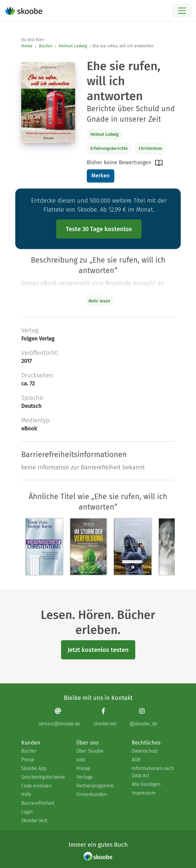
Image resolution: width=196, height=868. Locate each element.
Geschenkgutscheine (43, 777)
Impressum (144, 793)
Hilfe (26, 794)
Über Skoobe (90, 751)
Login (27, 812)
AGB (136, 760)
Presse (83, 768)
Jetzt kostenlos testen (98, 650)
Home (27, 46)
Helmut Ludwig (73, 46)
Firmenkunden (92, 794)
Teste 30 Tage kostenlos (99, 229)
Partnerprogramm (95, 786)
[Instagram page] (143, 717)
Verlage (85, 777)
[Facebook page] (105, 717)
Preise (28, 760)
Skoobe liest (34, 820)
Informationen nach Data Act (153, 772)
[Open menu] (182, 11)
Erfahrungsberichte (109, 149)
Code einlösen (36, 786)
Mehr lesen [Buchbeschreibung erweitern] (99, 301)
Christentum (150, 149)
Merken (100, 176)
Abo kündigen (146, 784)
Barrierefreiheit (38, 803)
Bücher (46, 46)
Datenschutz (145, 751)
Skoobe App (34, 768)
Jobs (81, 760)
